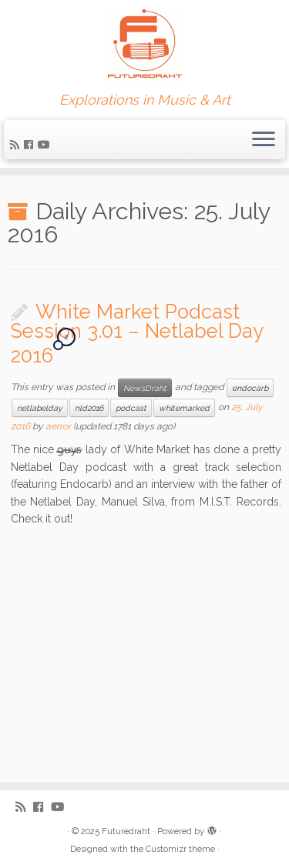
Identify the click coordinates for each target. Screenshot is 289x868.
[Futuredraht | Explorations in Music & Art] (144, 46)
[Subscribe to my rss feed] (17, 145)
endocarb (250, 388)
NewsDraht (145, 388)
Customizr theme (180, 849)
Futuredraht (126, 831)
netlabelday (40, 408)
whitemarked (184, 408)
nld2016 (89, 408)
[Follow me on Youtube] (46, 145)
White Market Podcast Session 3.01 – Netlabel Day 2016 (137, 334)
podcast (131, 408)
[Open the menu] (264, 140)
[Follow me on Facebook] (31, 145)
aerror (58, 426)
